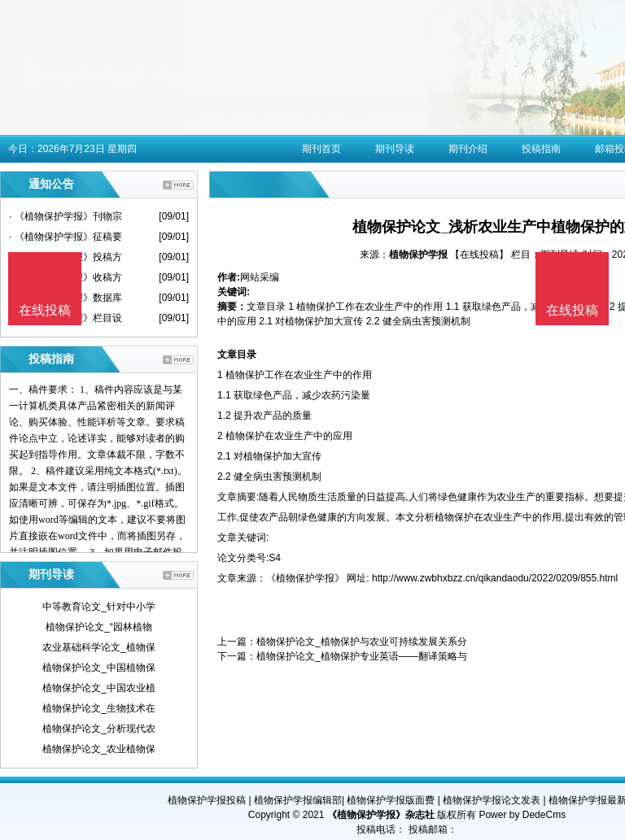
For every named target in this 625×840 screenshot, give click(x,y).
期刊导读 (395, 149)
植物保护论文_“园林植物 (99, 627)
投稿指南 (541, 149)
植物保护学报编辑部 (298, 800)
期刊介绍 (468, 149)
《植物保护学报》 (305, 578)
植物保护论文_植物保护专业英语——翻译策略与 (362, 656)
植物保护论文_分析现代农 (99, 729)
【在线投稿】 (479, 255)
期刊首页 (321, 149)
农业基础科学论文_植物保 (99, 647)
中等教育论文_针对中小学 (99, 607)
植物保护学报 (418, 255)
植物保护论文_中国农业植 (99, 688)
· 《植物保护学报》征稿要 (66, 237)
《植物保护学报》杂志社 (381, 815)
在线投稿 (572, 310)
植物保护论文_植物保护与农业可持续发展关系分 (362, 642)
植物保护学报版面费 (391, 800)
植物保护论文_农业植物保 (99, 749)
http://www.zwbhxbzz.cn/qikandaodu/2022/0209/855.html (495, 578)
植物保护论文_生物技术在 (99, 708)
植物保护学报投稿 (207, 800)
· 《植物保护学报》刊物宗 (66, 216)
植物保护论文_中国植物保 (99, 668)
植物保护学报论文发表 (492, 800)
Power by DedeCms (522, 815)
